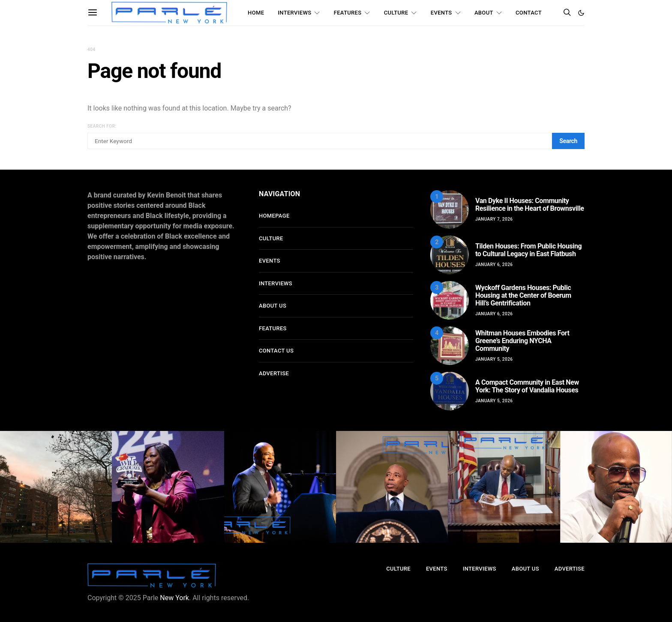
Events (441, 13)
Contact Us (276, 351)
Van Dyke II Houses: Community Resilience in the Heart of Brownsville (529, 205)
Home (256, 13)
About (484, 13)
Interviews (294, 13)
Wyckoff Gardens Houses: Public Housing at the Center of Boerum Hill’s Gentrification (523, 295)
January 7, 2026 (494, 219)
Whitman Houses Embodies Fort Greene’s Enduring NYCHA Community (522, 341)
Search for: (102, 126)
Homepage (274, 216)
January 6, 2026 (494, 265)
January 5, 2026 (494, 359)
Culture (396, 13)
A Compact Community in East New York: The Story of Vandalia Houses (527, 386)
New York (174, 598)
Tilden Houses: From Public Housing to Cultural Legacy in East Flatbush (528, 250)
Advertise (274, 373)
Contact (529, 13)
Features (348, 13)
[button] (581, 13)
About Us (273, 306)
